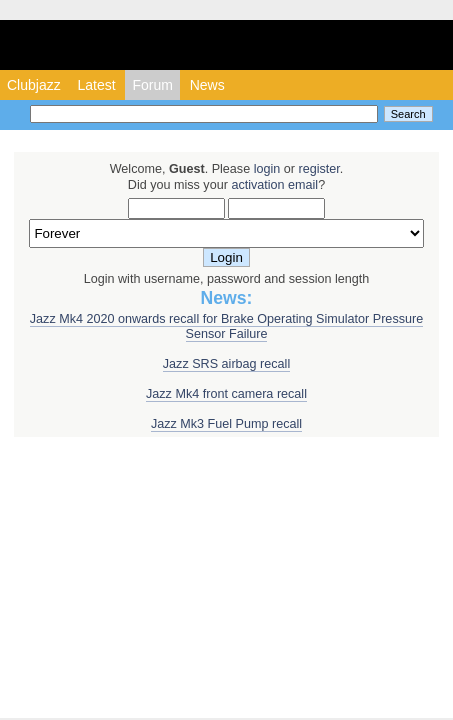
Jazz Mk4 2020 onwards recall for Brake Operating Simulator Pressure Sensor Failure (226, 326)
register (318, 169)
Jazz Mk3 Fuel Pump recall (226, 424)
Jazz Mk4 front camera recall (226, 394)
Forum (152, 85)
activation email (274, 185)
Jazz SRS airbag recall (226, 364)
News (207, 85)
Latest (96, 85)
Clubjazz (34, 85)
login (267, 169)
